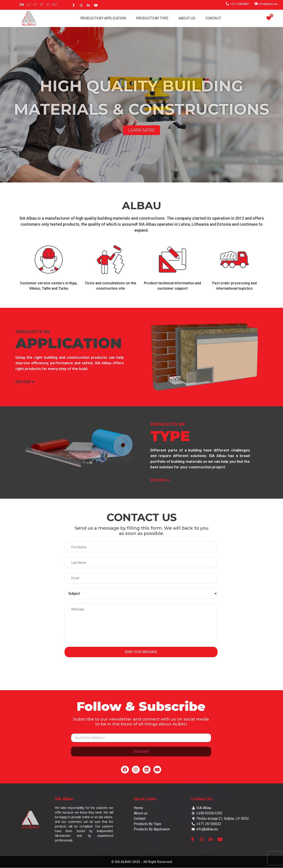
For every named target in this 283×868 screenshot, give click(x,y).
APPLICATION (69, 343)
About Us (187, 18)
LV (29, 5)
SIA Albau (64, 799)
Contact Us (202, 799)
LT (35, 5)
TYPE (170, 436)
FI (48, 5)
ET (42, 5)
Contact (213, 18)
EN (22, 5)
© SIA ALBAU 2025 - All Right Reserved (142, 862)
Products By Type (152, 18)
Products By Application (103, 18)
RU (54, 5)
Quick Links (145, 799)
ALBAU (142, 205)
